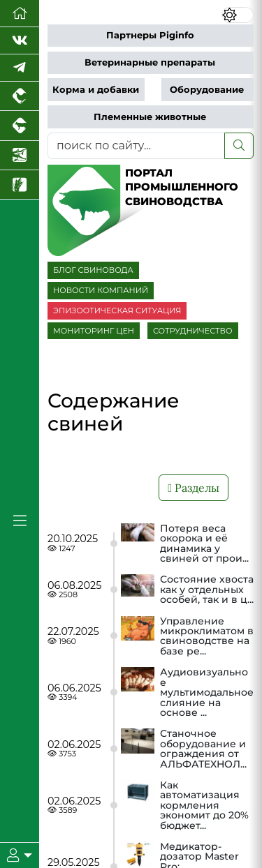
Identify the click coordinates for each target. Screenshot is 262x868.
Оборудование (207, 90)
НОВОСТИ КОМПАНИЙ (101, 290)
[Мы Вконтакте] (20, 41)
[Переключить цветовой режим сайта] (238, 15)
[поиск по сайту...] (136, 146)
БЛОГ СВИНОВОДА (93, 270)
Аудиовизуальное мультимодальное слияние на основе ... (207, 692)
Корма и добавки (96, 90)
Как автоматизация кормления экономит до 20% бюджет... (204, 805)
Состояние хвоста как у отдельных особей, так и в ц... (207, 589)
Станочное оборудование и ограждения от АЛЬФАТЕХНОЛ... (203, 749)
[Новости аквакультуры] (20, 156)
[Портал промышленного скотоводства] (20, 126)
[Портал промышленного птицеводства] (20, 96)
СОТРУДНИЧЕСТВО (193, 331)
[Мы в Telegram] (20, 68)
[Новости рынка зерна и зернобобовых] (20, 185)
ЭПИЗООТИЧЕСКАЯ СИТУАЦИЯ (117, 310)
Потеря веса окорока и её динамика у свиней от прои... (204, 544)
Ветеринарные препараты (150, 62)
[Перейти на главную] (20, 14)
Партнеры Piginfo (150, 35)
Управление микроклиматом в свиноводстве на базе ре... (207, 636)
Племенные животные (150, 117)
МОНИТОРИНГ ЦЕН (94, 331)
